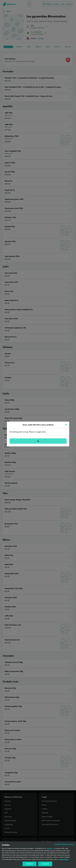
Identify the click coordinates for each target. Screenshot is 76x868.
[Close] (66, 425)
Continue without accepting (64, 846)
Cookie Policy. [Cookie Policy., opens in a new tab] (64, 861)
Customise (29, 865)
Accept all (45, 865)
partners (50, 850)
